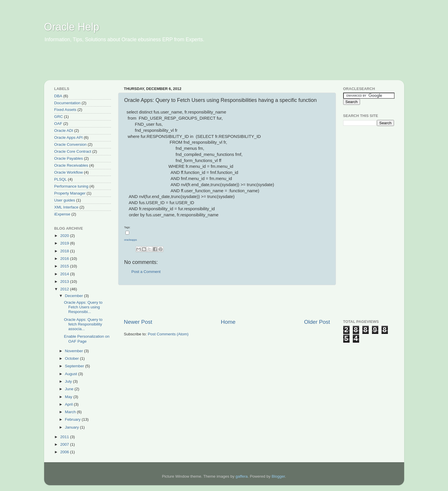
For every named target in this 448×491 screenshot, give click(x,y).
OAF (58, 124)
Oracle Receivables (71, 165)
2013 (65, 282)
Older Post (317, 322)
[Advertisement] (156, 65)
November (75, 351)
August (72, 374)
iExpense (62, 214)
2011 (65, 437)
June (70, 389)
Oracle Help (72, 27)
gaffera (242, 476)
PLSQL (61, 179)
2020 (65, 236)
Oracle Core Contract (73, 151)
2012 (65, 289)
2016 (65, 259)
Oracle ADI (64, 131)
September (75, 366)
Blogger (278, 476)
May (69, 397)
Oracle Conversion (71, 144)
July (69, 381)
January (73, 427)
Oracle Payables (69, 158)
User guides (65, 200)
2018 (65, 251)
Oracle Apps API (69, 137)
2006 (65, 452)
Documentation (68, 103)
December (75, 296)
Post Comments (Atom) (168, 334)
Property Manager (70, 193)
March (71, 412)
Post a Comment (146, 272)
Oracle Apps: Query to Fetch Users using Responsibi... (83, 307)
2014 (65, 274)
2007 (65, 444)
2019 (65, 243)
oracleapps (131, 240)
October (73, 358)
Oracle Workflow (69, 172)
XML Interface (66, 207)
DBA (58, 96)
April (70, 404)
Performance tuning (71, 186)
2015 (65, 266)
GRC (59, 117)
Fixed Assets (65, 110)
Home (228, 322)
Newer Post (138, 322)
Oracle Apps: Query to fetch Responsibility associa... (83, 324)
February (73, 419)
